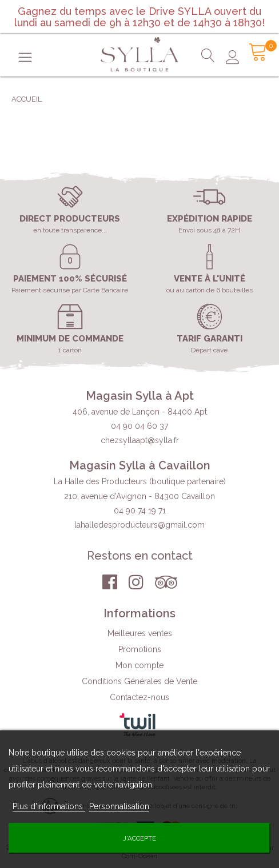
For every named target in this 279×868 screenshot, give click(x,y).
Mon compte (139, 666)
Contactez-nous (139, 698)
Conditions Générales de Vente (139, 682)
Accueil (27, 99)
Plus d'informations (49, 806)
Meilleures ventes (140, 634)
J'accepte (139, 838)
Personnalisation (119, 806)
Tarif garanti (210, 339)
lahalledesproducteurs (139, 525)
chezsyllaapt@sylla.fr (140, 440)
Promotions (140, 650)
